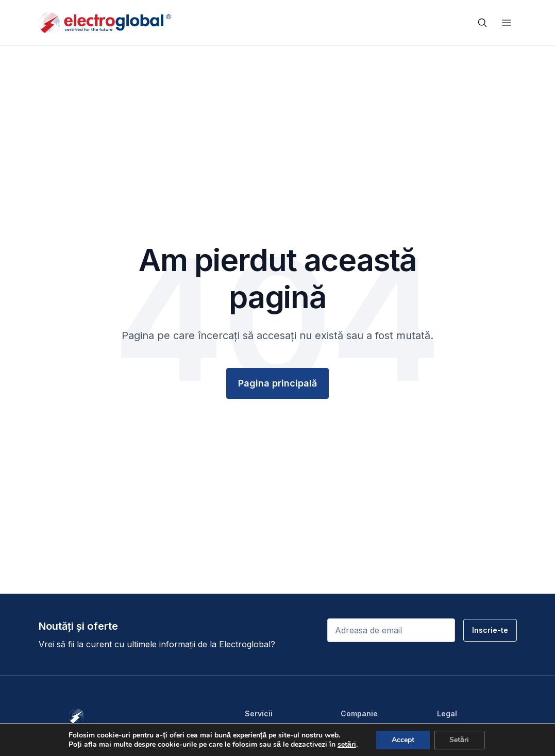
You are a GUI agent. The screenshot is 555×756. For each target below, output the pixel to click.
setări (347, 745)
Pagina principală (277, 383)
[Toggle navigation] (507, 23)
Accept (403, 740)
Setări (459, 740)
